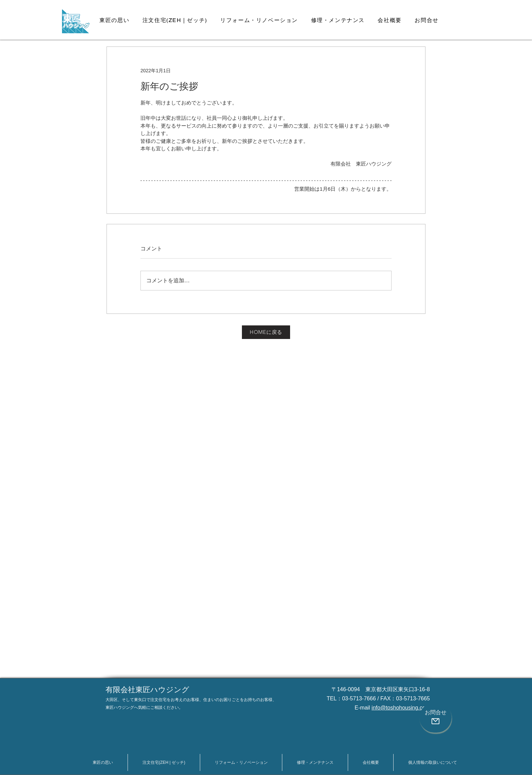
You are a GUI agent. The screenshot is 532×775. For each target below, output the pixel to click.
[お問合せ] (435, 718)
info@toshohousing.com (401, 708)
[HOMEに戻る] (266, 332)
